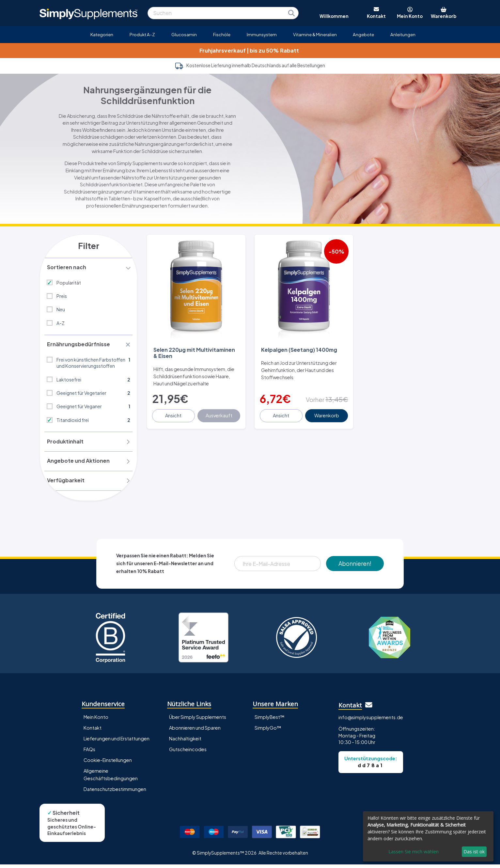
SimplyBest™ (270, 721)
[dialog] (428, 836)
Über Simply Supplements (198, 721)
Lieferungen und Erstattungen (117, 742)
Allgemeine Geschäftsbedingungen (111, 778)
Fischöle (222, 34)
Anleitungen (403, 34)
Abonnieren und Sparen (195, 731)
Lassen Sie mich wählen (414, 852)
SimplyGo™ (268, 731)
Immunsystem (262, 34)
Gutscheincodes (188, 753)
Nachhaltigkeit (185, 742)
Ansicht (174, 412)
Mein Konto (96, 721)
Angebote (363, 34)
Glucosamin (184, 34)
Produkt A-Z (142, 34)
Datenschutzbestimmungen (115, 793)
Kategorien (102, 34)
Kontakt (93, 731)
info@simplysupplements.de (371, 721)
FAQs (89, 753)
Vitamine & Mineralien (315, 34)
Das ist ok (474, 852)
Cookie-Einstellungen (108, 764)
